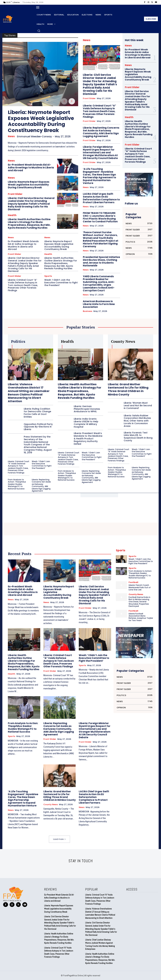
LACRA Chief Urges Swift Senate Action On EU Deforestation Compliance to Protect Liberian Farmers (101, 198)
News (11, 136)
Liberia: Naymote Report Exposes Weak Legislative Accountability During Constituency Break (41, 121)
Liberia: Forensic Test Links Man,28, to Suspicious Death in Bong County (138, 437)
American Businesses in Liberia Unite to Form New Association (99, 304)
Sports (48, 276)
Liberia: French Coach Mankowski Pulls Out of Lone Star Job (140, 587)
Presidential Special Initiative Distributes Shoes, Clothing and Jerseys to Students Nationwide (101, 261)
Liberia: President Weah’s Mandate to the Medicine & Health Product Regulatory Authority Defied (88, 438)
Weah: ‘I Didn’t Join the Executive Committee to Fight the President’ (61, 283)
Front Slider (15, 194)
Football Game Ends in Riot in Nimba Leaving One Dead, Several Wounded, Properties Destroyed (139, 602)
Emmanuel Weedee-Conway (34, 136)
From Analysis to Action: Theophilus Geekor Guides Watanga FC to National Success (17, 484)
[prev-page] (64, 101)
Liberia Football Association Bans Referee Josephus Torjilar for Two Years (141, 617)
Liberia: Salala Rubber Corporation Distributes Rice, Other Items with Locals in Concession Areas (137, 421)
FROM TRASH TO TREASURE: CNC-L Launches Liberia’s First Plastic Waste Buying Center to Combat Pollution (100, 217)
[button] (39, 31)
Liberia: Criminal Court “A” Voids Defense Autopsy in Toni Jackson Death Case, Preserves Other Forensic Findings (23, 285)
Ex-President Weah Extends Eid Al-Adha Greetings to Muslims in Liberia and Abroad (31, 168)
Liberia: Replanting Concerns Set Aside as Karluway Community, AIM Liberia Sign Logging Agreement (101, 132)
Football (133, 582)
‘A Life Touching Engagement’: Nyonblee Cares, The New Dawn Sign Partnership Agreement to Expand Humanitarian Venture (99, 176)
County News (51, 805)
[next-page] (72, 101)
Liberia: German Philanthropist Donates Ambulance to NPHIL (87, 409)
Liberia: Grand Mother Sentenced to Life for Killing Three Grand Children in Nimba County (128, 389)
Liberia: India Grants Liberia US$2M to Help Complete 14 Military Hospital (86, 423)
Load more (59, 839)
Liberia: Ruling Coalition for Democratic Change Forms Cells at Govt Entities (37, 413)
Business (87, 311)
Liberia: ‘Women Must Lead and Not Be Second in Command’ (138, 405)
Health (12, 215)
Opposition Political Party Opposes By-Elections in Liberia (38, 427)
